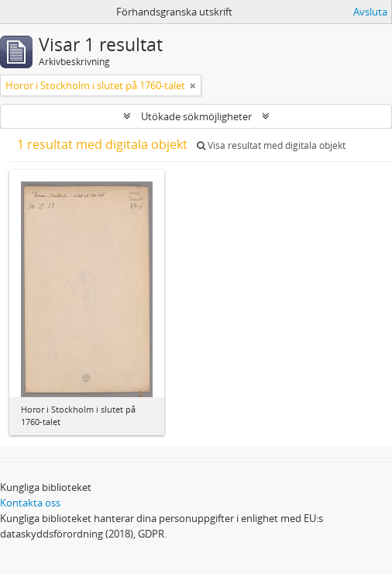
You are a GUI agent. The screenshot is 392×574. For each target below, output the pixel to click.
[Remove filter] (193, 85)
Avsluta (370, 12)
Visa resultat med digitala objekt (271, 145)
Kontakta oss (30, 503)
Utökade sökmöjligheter (196, 116)
